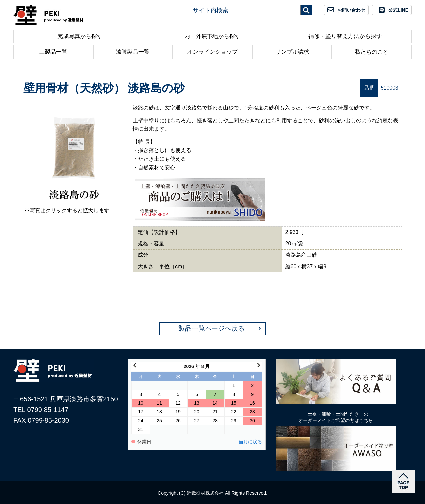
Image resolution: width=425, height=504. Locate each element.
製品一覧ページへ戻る (212, 328)
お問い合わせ (351, 10)
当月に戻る (250, 442)
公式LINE (398, 10)
